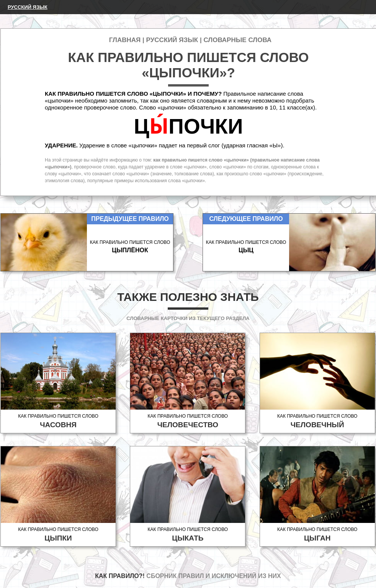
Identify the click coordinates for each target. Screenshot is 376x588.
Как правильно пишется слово (58, 421)
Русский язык (28, 7)
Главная (125, 40)
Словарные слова (237, 40)
